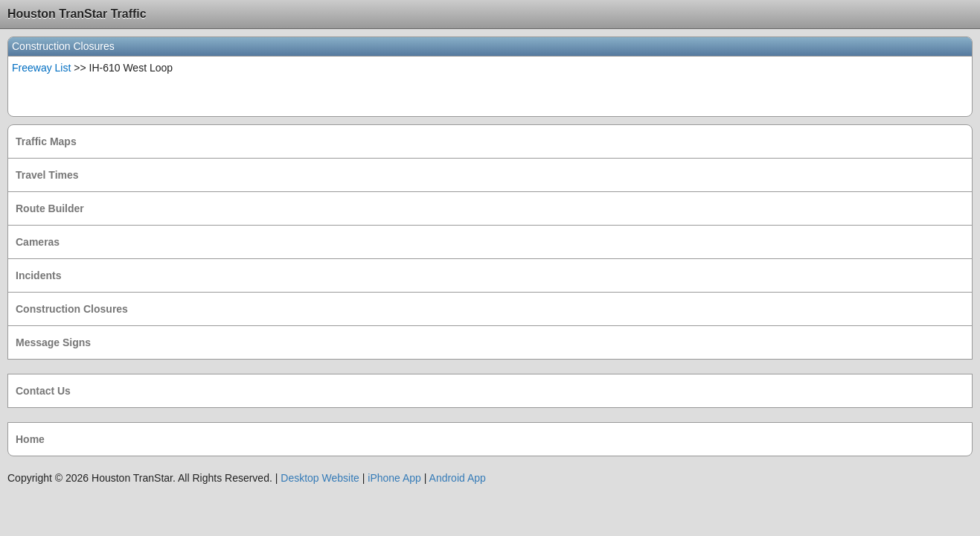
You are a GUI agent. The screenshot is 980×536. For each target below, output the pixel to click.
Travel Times (47, 175)
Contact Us (43, 391)
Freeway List (41, 68)
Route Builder (50, 208)
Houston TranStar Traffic (77, 14)
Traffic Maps (46, 141)
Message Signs (53, 342)
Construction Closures (72, 309)
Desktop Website (320, 478)
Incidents (38, 275)
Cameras (38, 242)
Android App (458, 478)
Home (30, 439)
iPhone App (394, 478)
